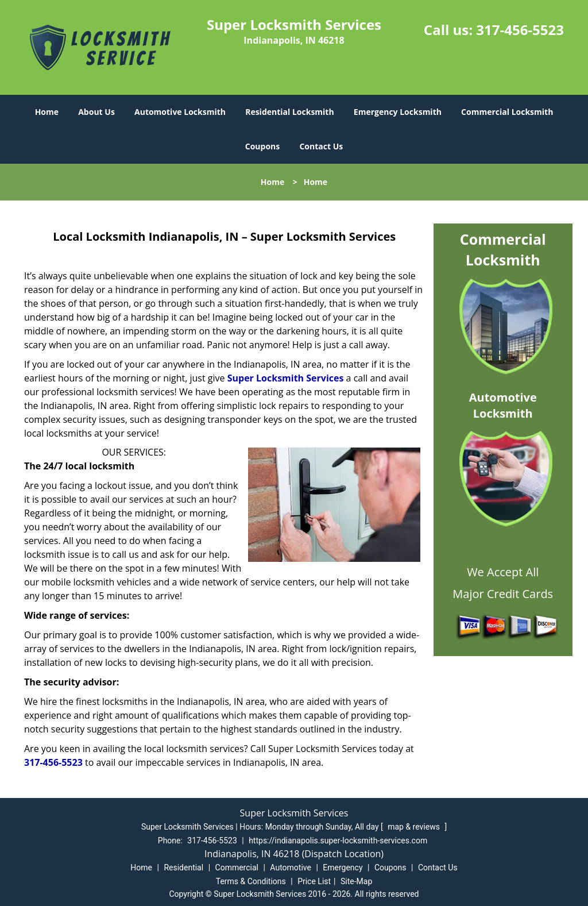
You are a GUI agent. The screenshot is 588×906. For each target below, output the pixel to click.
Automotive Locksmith (180, 112)
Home (47, 112)
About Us (96, 112)
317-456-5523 (520, 30)
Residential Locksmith (290, 112)
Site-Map (356, 881)
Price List (314, 881)
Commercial (237, 868)
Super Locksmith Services (286, 378)
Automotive (291, 868)
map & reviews (415, 827)
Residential (183, 868)
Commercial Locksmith (507, 112)
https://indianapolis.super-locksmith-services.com (338, 841)
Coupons (262, 146)
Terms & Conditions (251, 881)
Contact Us (321, 146)
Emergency (343, 868)
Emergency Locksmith (398, 112)
